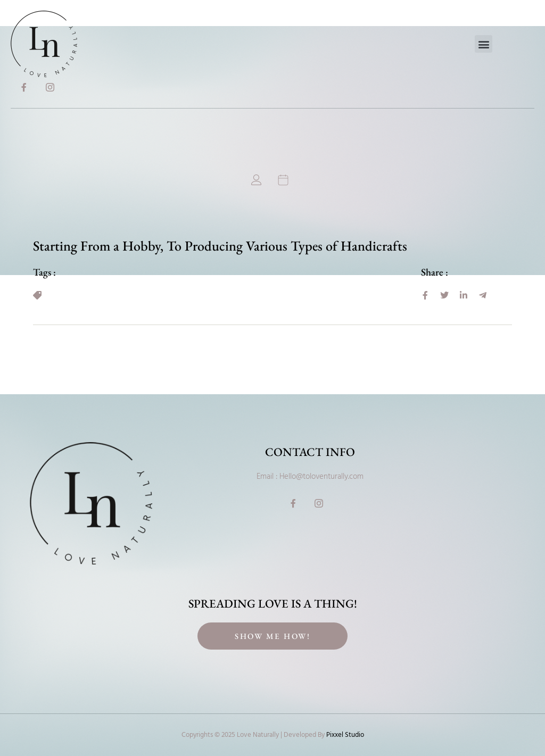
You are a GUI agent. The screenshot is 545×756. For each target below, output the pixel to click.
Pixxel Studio (345, 735)
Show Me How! (272, 636)
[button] (484, 44)
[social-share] (425, 295)
